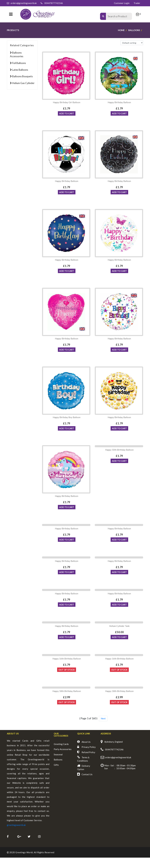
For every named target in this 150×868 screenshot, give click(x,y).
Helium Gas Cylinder (23, 83)
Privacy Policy (89, 757)
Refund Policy (88, 763)
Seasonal (58, 765)
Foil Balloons (19, 63)
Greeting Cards (61, 754)
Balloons (58, 770)
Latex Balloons (20, 70)
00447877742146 (54, 3)
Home (121, 30)
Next (103, 729)
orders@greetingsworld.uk (24, 3)
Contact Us (87, 785)
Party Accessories (63, 760)
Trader (137, 3)
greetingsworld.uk (16, 835)
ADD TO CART (67, 114)
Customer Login (122, 3)
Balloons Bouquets (22, 76)
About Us (86, 752)
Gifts (56, 775)
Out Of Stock (67, 679)
